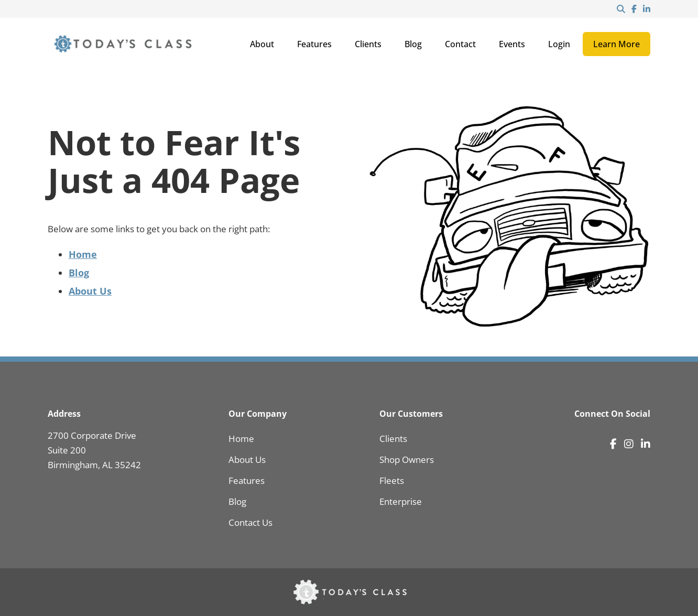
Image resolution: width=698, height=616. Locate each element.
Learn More (617, 44)
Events (512, 44)
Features (314, 44)
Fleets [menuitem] (392, 480)
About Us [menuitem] (247, 460)
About (262, 44)
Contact (460, 44)
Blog (413, 44)
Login (559, 44)
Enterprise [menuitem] (401, 501)
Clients (368, 44)
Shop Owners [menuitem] (407, 460)
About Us (90, 291)
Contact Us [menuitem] (250, 522)
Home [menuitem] (241, 439)
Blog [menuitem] (237, 501)
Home (83, 254)
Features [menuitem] (247, 480)
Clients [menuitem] (393, 439)
